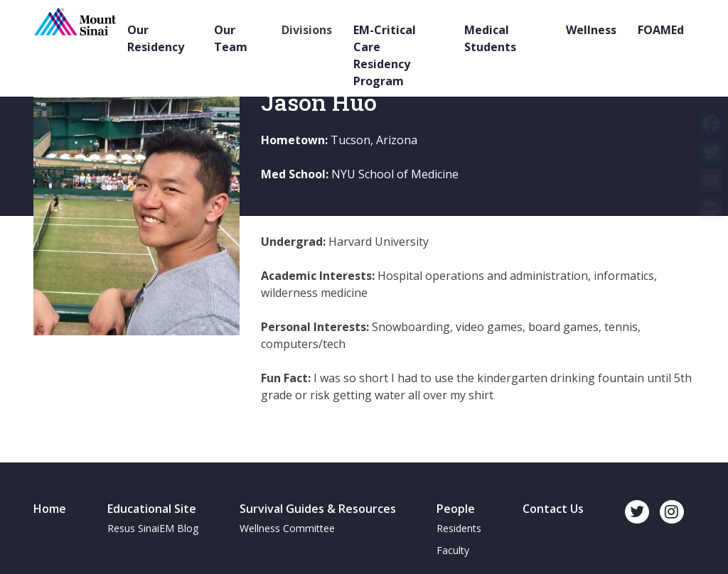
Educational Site (152, 509)
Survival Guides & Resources (318, 509)
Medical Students (490, 38)
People (456, 509)
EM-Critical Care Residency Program (385, 55)
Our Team (231, 38)
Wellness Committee (287, 528)
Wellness (591, 30)
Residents (459, 528)
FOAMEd (661, 30)
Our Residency (156, 38)
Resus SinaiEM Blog (153, 528)
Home (50, 509)
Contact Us (553, 509)
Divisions (307, 30)
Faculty (453, 550)
